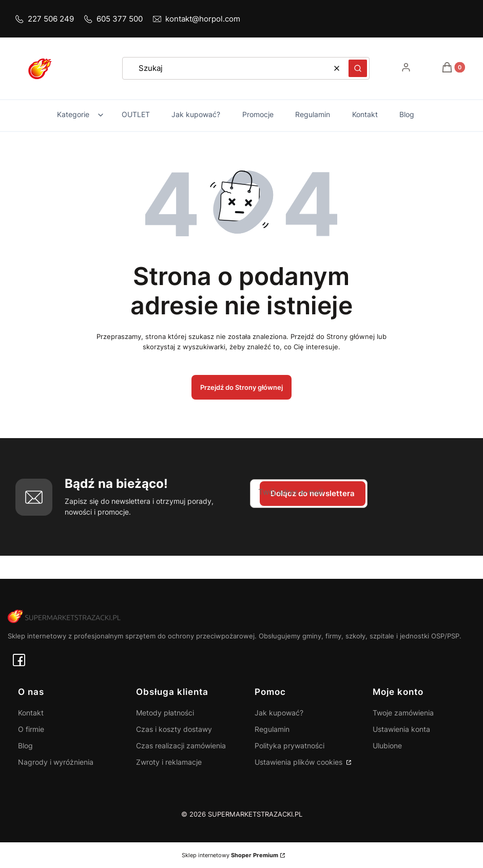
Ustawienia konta (401, 729)
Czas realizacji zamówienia (181, 746)
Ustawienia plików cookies (300, 762)
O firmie (31, 729)
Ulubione (387, 746)
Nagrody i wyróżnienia (56, 762)
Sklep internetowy (230, 855)
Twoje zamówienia (403, 713)
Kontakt (31, 713)
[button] (358, 68)
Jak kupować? (279, 713)
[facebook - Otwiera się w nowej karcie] (19, 660)
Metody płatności (165, 713)
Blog (25, 746)
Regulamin (272, 729)
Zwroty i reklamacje (169, 762)
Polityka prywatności (289, 746)
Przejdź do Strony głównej (241, 387)
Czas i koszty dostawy (174, 729)
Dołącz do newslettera (313, 493)
